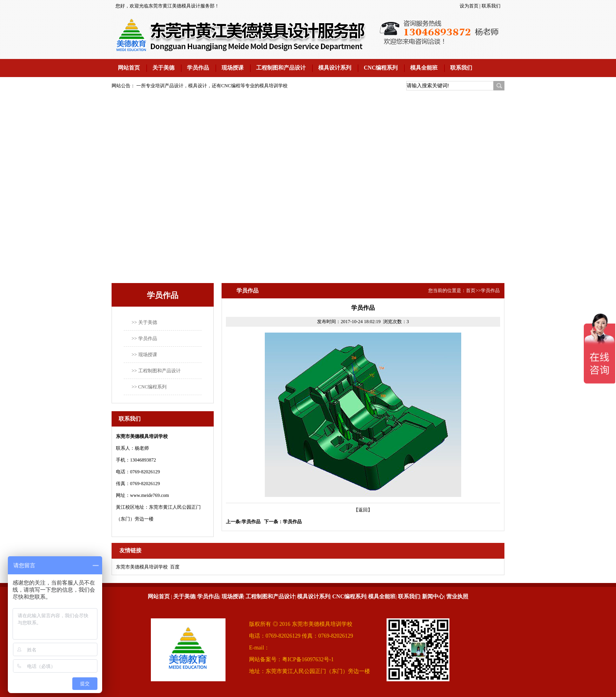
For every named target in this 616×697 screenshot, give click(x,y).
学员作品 (198, 68)
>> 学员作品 (144, 338)
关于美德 (163, 68)
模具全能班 (424, 68)
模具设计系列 (335, 68)
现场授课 (233, 68)
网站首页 (129, 68)
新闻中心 (433, 597)
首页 (471, 291)
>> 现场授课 (144, 355)
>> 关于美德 (144, 322)
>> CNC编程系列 (149, 387)
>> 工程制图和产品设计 (156, 371)
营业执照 (457, 597)
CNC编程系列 (381, 68)
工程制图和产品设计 (281, 68)
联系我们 (491, 6)
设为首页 (469, 6)
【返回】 (363, 510)
